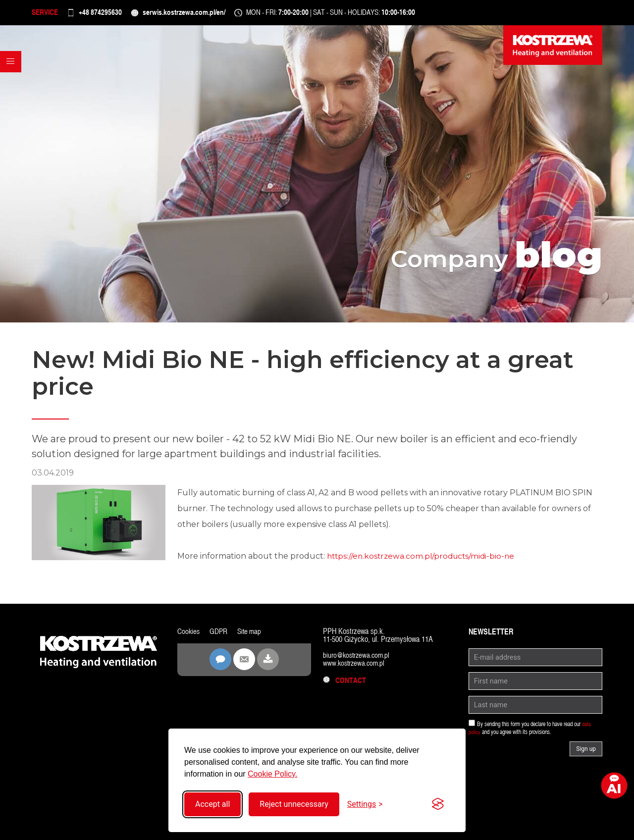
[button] (13, 84)
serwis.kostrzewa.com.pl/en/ (210, 15)
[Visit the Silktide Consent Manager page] (438, 804)
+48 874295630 (113, 15)
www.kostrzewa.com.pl (356, 667)
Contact (345, 685)
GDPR (220, 636)
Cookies (189, 636)
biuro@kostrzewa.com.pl (358, 659)
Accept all (212, 804)
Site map (252, 636)
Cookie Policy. (272, 774)
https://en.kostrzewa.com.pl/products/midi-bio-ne (424, 560)
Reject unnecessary (294, 804)
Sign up (586, 753)
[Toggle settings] (365, 804)
